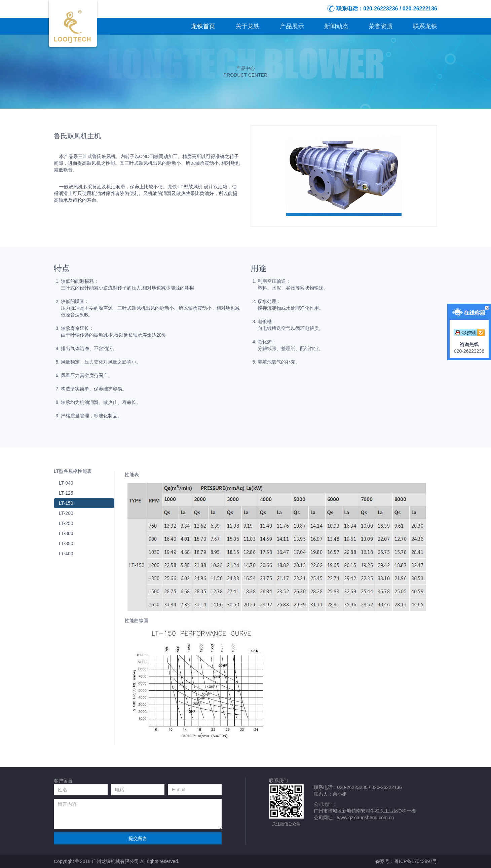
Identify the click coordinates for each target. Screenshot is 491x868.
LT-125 (66, 493)
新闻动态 (336, 26)
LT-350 (66, 543)
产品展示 (292, 26)
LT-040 (66, 483)
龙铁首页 (203, 26)
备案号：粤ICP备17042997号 (406, 861)
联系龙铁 (425, 26)
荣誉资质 (381, 26)
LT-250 (66, 523)
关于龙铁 (248, 26)
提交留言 (138, 838)
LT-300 (66, 533)
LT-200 (66, 513)
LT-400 (66, 554)
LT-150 (66, 503)
